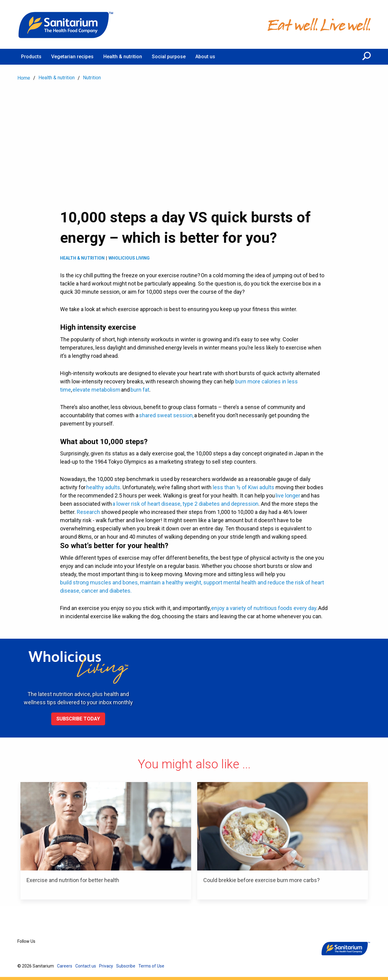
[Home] (66, 24)
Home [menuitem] (24, 78)
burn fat (140, 390)
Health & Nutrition (82, 258)
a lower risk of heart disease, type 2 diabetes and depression (185, 504)
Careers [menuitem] (65, 966)
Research (88, 512)
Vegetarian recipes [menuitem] (72, 57)
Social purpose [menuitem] (169, 57)
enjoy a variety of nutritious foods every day (264, 608)
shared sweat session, (166, 415)
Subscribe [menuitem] (126, 966)
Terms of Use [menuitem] (151, 966)
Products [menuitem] (31, 57)
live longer (288, 495)
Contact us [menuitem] (86, 966)
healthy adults (103, 487)
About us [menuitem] (205, 57)
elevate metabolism (96, 390)
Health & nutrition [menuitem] (123, 57)
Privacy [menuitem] (106, 966)
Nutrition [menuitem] (92, 78)
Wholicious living (129, 258)
